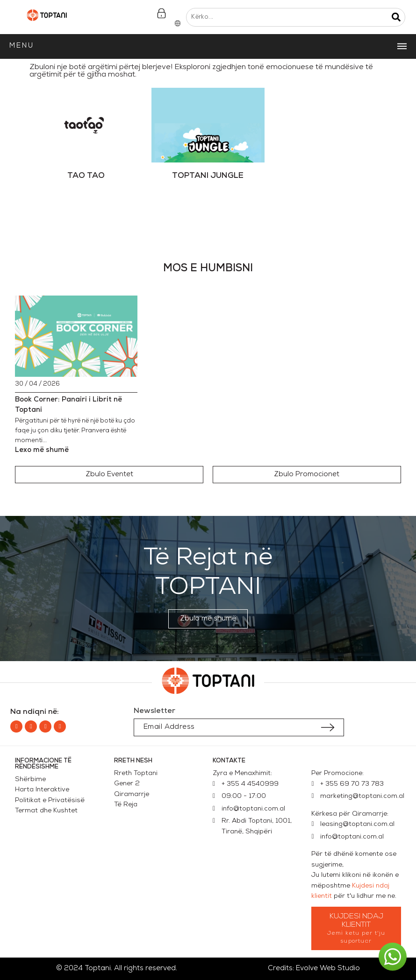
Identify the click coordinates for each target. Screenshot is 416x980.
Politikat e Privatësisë (50, 800)
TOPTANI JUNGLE (208, 176)
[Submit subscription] (328, 727)
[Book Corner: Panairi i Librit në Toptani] (76, 336)
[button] (109, 475)
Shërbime (30, 779)
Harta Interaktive (42, 790)
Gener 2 (129, 784)
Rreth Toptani (136, 773)
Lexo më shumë (42, 450)
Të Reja (126, 805)
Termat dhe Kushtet (46, 811)
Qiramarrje (132, 794)
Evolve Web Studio (328, 969)
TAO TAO (86, 176)
